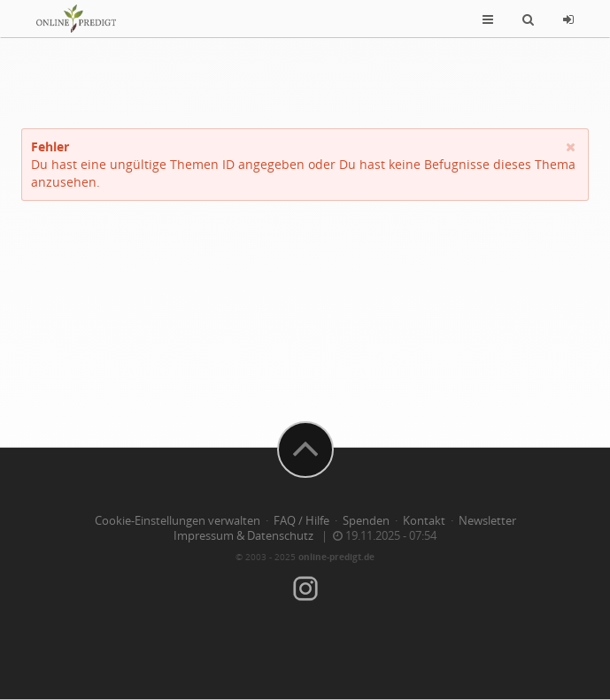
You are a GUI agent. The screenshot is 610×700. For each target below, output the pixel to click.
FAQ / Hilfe (301, 521)
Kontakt (424, 521)
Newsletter (487, 521)
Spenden (366, 521)
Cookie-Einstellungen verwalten (178, 521)
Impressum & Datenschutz (243, 536)
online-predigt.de (336, 557)
